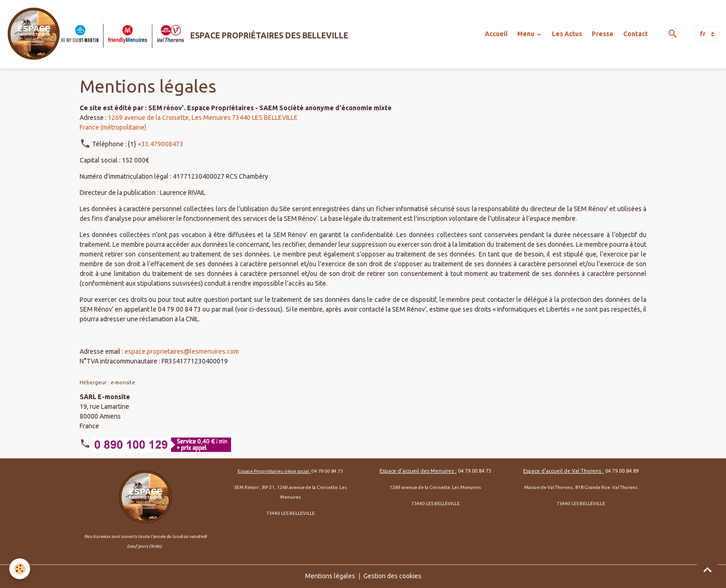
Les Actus (567, 34)
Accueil (496, 34)
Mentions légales (330, 576)
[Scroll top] (707, 569)
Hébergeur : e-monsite (107, 382)
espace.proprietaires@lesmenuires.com (182, 351)
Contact (635, 34)
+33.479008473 (160, 144)
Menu (526, 34)
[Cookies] (20, 569)
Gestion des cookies (392, 576)
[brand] (177, 34)
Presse (603, 34)
